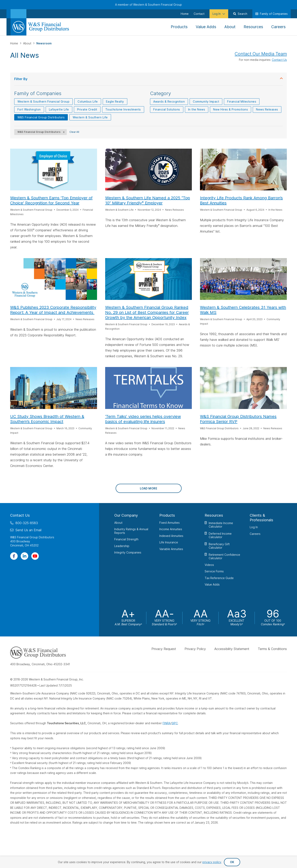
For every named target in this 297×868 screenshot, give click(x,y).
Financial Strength (126, 539)
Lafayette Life (59, 109)
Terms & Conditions (272, 649)
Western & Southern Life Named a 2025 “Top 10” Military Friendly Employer (148, 200)
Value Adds (212, 584)
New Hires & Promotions (231, 109)
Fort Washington (29, 109)
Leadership (122, 546)
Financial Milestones (242, 101)
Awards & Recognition (169, 101)
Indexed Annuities (171, 536)
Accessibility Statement (232, 649)
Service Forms (214, 571)
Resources (214, 515)
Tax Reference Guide (219, 578)
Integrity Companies (128, 552)
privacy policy (212, 862)
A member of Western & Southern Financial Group (148, 5)
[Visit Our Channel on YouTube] (35, 556)
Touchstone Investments (123, 109)
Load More (149, 488)
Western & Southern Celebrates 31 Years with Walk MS (243, 310)
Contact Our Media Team (261, 54)
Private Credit (87, 109)
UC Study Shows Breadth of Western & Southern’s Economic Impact (47, 419)
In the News (197, 109)
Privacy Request (164, 649)
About (28, 43)
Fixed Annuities (170, 523)
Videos (209, 565)
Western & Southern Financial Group (43, 101)
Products (167, 515)
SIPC (175, 723)
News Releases (267, 109)
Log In (254, 527)
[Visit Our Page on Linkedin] (24, 556)
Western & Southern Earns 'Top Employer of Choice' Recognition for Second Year (51, 200)
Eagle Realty (115, 101)
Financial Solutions (167, 109)
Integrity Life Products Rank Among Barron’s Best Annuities (241, 200)
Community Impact (206, 101)
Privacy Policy (195, 649)
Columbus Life (88, 101)
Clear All (74, 132)
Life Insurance (169, 542)
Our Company (126, 515)
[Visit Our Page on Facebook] (14, 556)
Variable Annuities (171, 549)
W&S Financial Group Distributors (41, 117)
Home (15, 43)
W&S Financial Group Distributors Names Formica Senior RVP (238, 419)
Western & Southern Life (90, 117)
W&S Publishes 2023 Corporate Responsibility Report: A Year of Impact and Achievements (53, 310)
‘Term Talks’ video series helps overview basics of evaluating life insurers (143, 419)
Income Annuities (171, 529)
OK (232, 862)
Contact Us (279, 60)
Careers (255, 534)
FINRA (167, 723)
